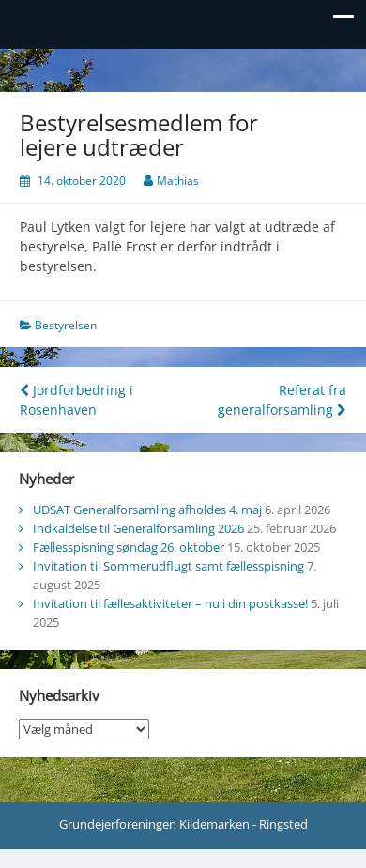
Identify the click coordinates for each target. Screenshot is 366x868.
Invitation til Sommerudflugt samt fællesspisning (168, 566)
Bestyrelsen (66, 325)
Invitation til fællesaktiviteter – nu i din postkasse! (170, 603)
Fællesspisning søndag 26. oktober (129, 547)
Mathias (178, 181)
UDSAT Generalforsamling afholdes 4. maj (147, 510)
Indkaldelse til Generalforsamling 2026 (138, 528)
